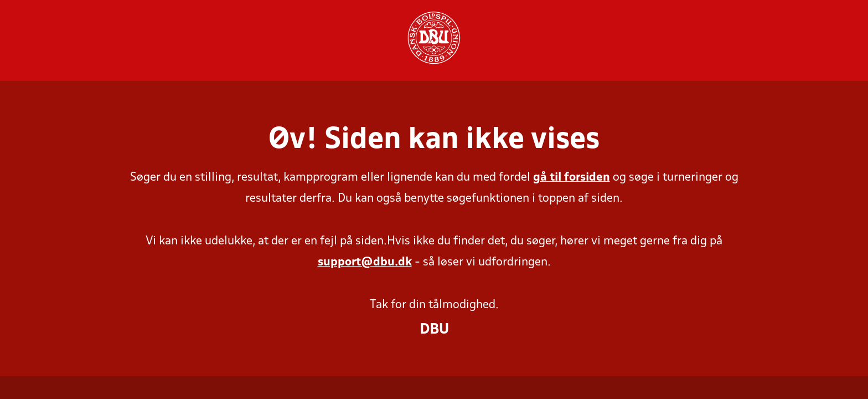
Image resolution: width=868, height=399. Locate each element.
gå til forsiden (572, 178)
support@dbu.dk (365, 262)
